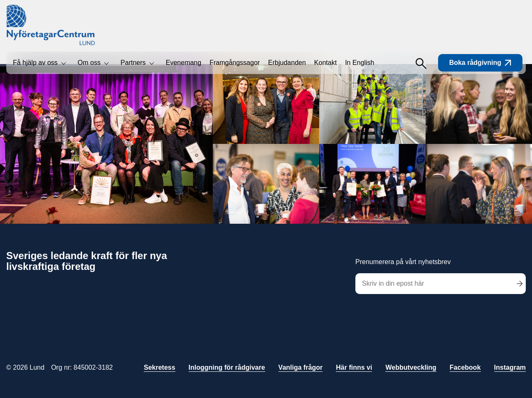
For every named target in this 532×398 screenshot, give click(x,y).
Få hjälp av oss (35, 63)
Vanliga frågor (301, 367)
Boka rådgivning (480, 63)
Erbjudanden (287, 63)
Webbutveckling (411, 367)
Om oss (89, 63)
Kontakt (325, 63)
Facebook (465, 367)
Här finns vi (354, 367)
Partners (133, 63)
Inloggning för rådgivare (227, 367)
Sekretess (160, 367)
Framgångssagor (235, 63)
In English (360, 63)
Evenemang (183, 63)
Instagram (510, 367)
